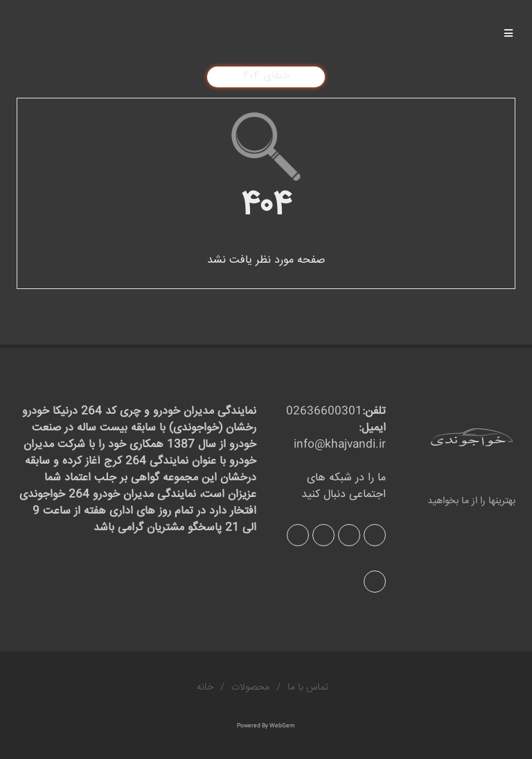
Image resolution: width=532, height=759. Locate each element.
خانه (205, 688)
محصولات (250, 688)
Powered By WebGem (266, 726)
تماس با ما (308, 688)
